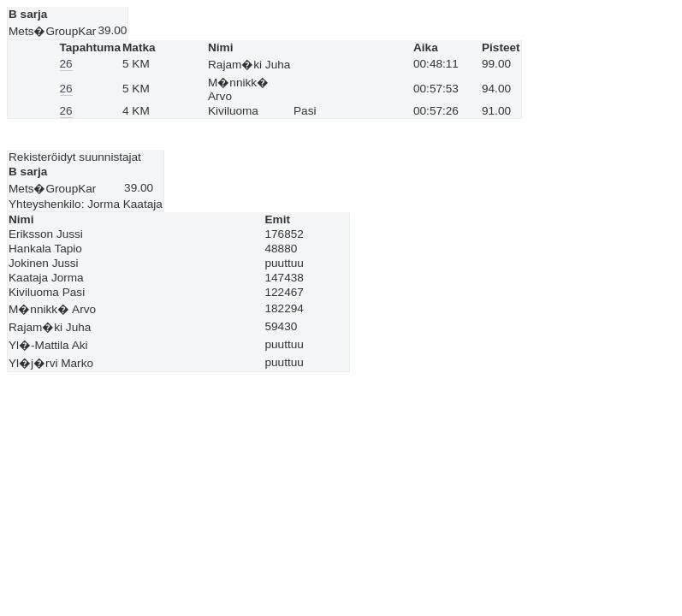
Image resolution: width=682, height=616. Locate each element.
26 (66, 64)
